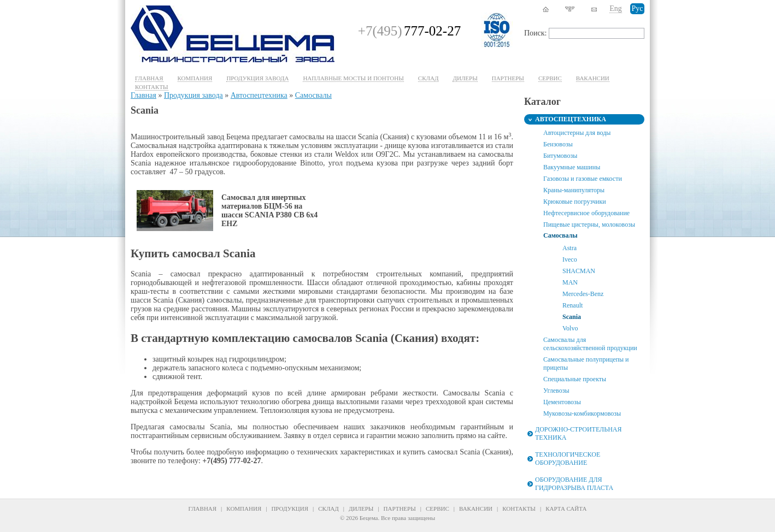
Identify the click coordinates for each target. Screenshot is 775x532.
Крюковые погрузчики (575, 202)
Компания (195, 78)
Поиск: (536, 33)
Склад (428, 78)
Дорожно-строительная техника (578, 433)
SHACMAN (579, 271)
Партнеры (508, 78)
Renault (573, 305)
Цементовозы (562, 402)
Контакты (152, 87)
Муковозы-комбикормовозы (582, 413)
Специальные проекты (575, 379)
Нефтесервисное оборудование (586, 213)
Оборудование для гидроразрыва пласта (574, 484)
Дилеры (465, 78)
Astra (569, 248)
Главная (149, 78)
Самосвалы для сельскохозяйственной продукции (590, 344)
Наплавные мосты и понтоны (353, 78)
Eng (616, 8)
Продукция (290, 509)
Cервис (550, 78)
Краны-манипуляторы (574, 190)
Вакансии (593, 78)
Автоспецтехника (259, 95)
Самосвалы (313, 95)
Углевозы (556, 391)
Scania (572, 317)
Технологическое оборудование (568, 459)
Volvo (570, 328)
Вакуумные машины (572, 167)
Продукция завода (257, 78)
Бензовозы (558, 144)
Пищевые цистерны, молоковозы (589, 224)
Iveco (570, 259)
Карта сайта (566, 509)
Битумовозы (560, 156)
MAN (570, 282)
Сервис (438, 509)
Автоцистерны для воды (577, 133)
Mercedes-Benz (583, 294)
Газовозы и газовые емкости (583, 179)
